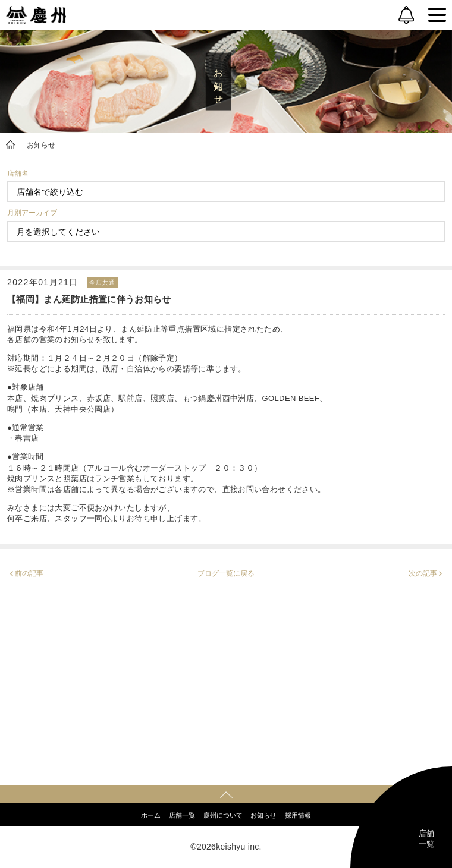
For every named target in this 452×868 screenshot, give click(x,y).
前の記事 (29, 573)
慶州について (223, 815)
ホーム (151, 815)
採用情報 (298, 815)
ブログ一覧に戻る (226, 573)
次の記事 (423, 573)
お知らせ (41, 145)
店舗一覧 (182, 815)
